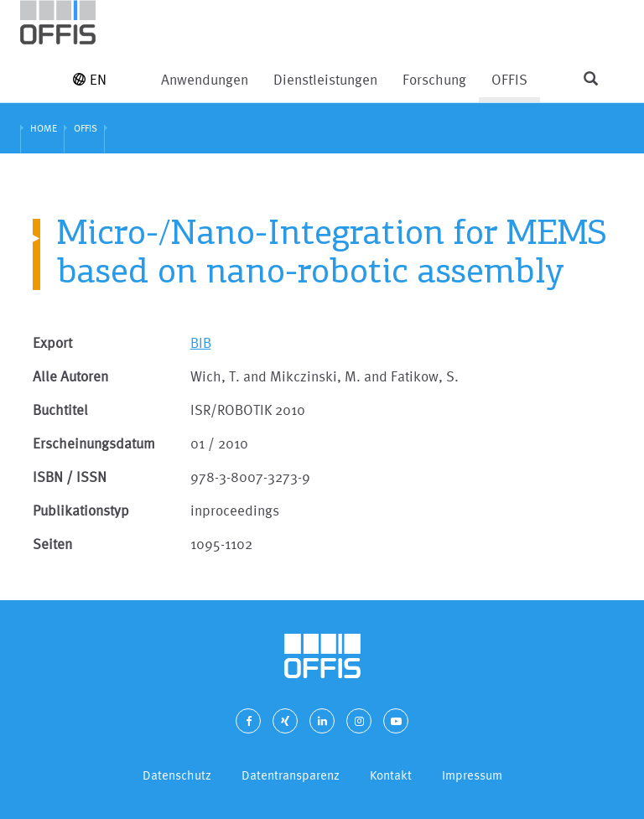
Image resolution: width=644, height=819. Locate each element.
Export (52, 342)
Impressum (472, 775)
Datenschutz (177, 775)
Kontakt (391, 775)
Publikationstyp (81, 510)
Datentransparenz (291, 775)
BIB (201, 342)
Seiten (52, 544)
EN (90, 79)
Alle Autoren (70, 376)
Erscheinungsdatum (94, 443)
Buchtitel (60, 409)
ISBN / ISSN (70, 477)
